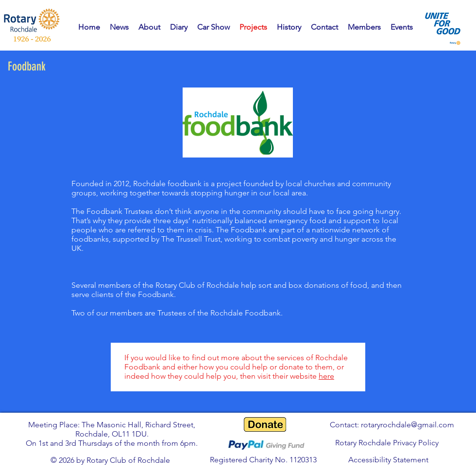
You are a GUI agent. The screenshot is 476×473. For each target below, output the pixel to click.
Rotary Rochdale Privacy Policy (387, 443)
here (326, 376)
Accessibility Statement (388, 460)
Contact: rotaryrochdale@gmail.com (392, 425)
